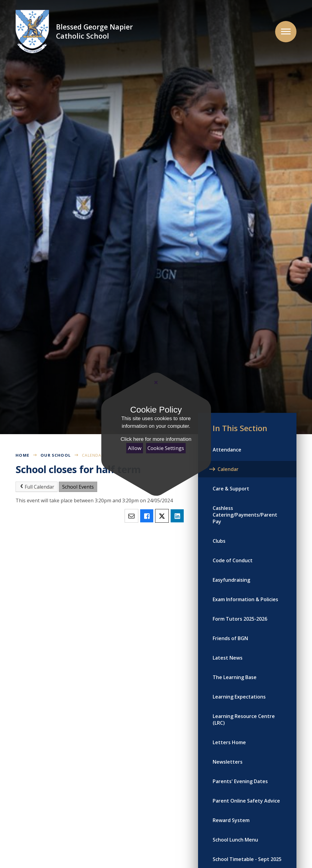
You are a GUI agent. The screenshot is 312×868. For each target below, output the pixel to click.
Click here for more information (156, 439)
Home (22, 455)
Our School (56, 455)
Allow (135, 448)
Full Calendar (37, 487)
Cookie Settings (166, 448)
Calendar (93, 455)
